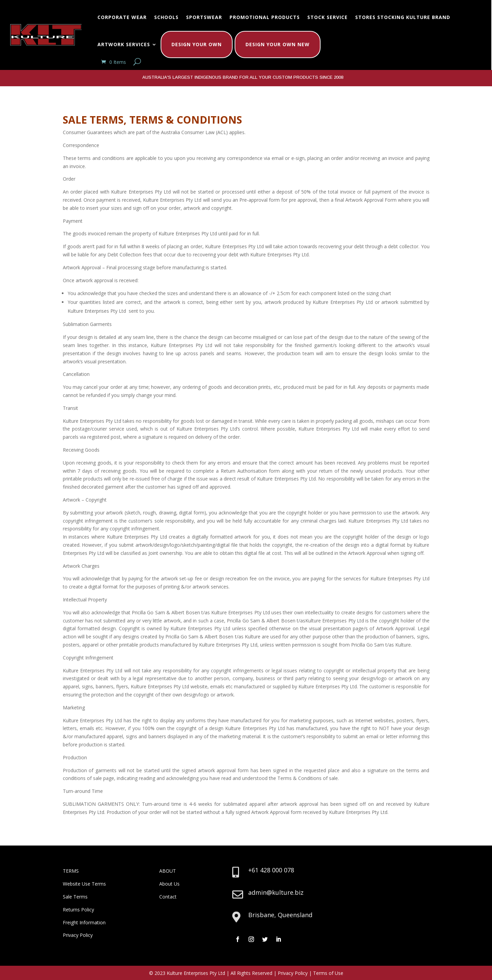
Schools (166, 17)
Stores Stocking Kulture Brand (403, 17)
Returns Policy (78, 910)
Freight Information (84, 922)
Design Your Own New (278, 44)
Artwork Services (124, 44)
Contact (168, 897)
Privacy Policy (78, 935)
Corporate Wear (122, 17)
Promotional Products (265, 17)
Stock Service (327, 17)
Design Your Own (197, 44)
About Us (169, 884)
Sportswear (204, 17)
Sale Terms (75, 897)
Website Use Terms (84, 884)
